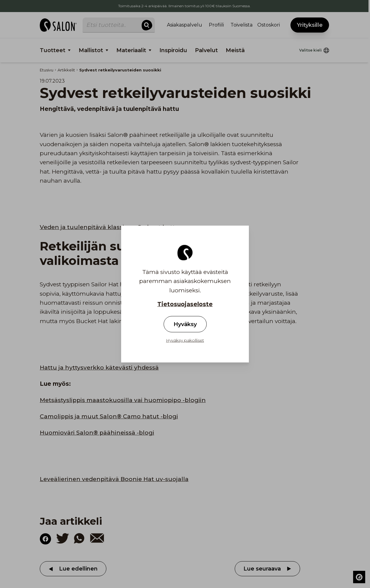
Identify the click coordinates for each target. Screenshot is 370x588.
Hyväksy (185, 324)
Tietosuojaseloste (185, 304)
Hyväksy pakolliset (185, 340)
